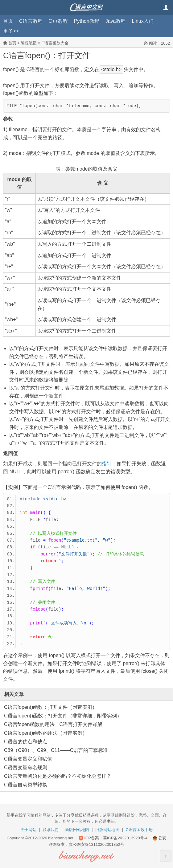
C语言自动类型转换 (26, 785)
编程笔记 (29, 43)
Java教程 (116, 21)
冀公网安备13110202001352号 (96, 844)
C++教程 (58, 21)
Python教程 (87, 21)
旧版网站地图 (107, 830)
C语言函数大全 (55, 43)
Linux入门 (142, 21)
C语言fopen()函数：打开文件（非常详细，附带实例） (63, 716)
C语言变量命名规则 (26, 767)
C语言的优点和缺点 (26, 742)
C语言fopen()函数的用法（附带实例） (46, 733)
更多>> (11, 31)
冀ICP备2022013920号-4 (125, 838)
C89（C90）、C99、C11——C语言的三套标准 (56, 750)
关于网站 (28, 830)
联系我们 (51, 830)
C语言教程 (31, 21)
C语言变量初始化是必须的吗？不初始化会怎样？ (58, 776)
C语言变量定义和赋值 (28, 759)
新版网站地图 (77, 830)
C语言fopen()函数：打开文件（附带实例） (51, 707)
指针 (107, 464)
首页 (8, 21)
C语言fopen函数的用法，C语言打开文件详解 (53, 724)
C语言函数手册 (139, 830)
